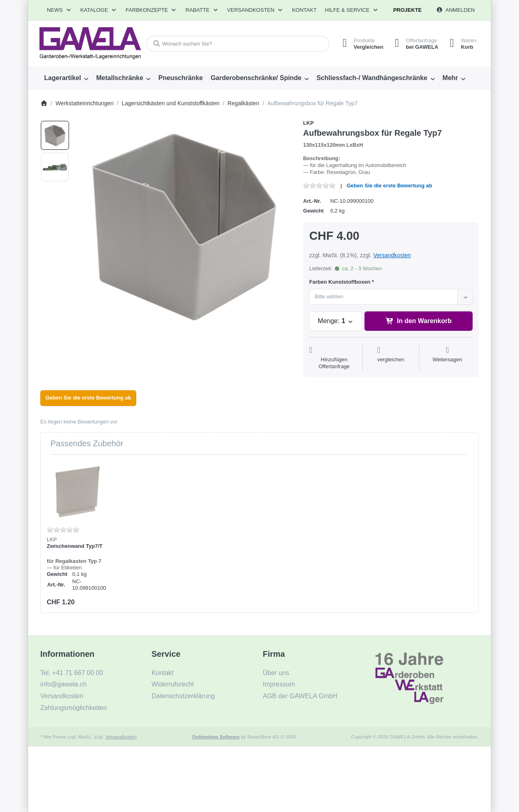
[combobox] (237, 44)
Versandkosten (392, 255)
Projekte (408, 10)
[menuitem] (66, 78)
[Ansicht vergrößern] (184, 227)
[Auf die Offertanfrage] (334, 358)
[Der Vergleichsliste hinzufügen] (391, 358)
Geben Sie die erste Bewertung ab (389, 186)
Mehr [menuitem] (450, 78)
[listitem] (184, 227)
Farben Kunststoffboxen (340, 282)
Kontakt (304, 10)
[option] (55, 135)
